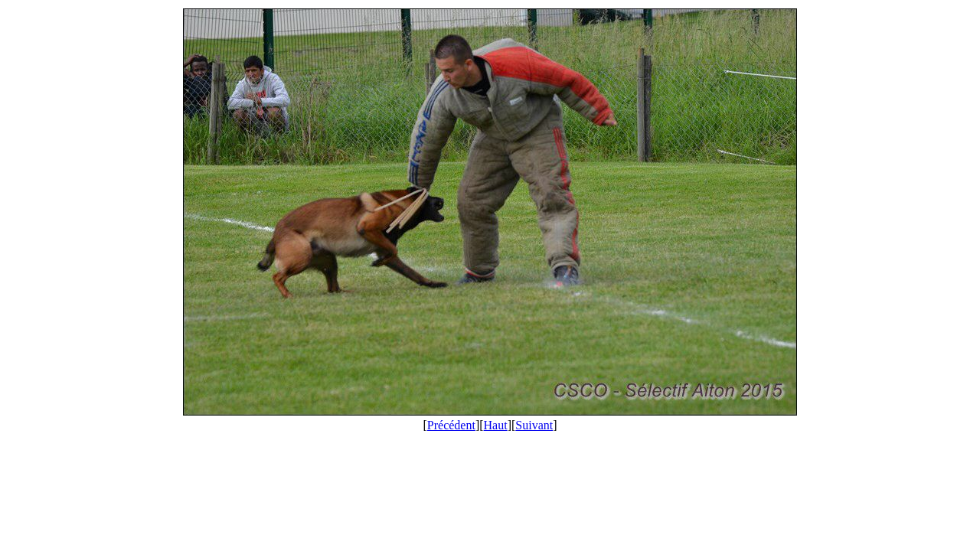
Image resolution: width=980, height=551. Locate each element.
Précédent (451, 425)
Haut (496, 425)
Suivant (534, 425)
